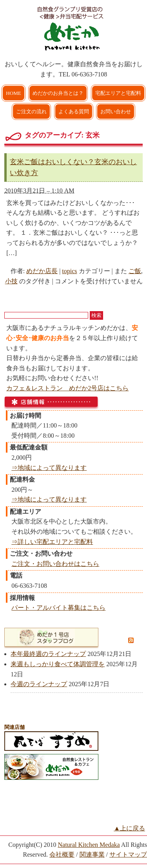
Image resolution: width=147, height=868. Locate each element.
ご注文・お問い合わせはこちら (55, 564)
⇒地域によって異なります (49, 468)
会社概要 (62, 854)
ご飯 (135, 271)
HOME (13, 93)
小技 (11, 281)
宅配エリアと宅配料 (118, 93)
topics (69, 271)
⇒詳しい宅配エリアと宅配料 (52, 542)
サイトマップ (128, 854)
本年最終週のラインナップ (48, 654)
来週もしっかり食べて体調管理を (58, 664)
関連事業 (92, 854)
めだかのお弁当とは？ (58, 93)
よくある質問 (74, 111)
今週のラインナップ (39, 684)
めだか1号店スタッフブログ (66, 637)
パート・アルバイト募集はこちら (58, 608)
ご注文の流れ (31, 111)
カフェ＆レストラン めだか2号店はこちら (67, 388)
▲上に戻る (129, 828)
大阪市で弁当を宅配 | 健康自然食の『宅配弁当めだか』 (74, 27)
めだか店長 (42, 271)
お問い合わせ (116, 111)
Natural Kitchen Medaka (89, 845)
